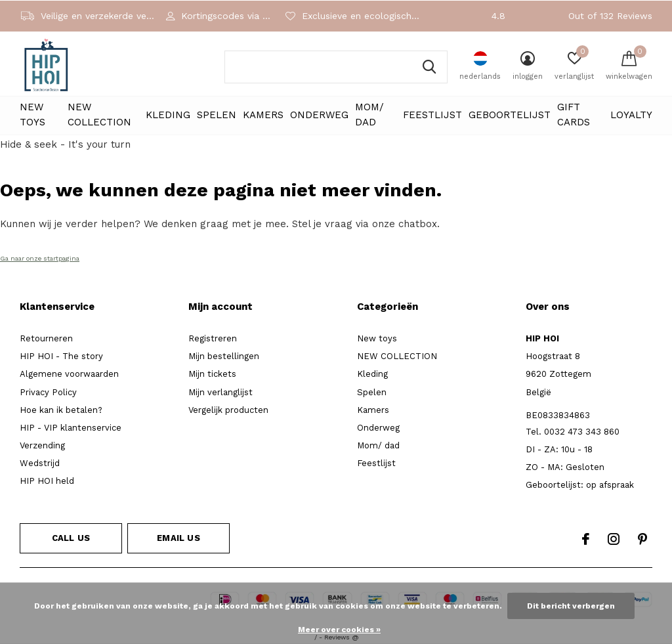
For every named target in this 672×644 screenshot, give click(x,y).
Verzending (42, 445)
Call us (71, 538)
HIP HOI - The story (61, 356)
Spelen (217, 115)
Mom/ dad (369, 115)
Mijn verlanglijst (220, 392)
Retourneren (46, 338)
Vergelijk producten (228, 410)
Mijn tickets (212, 374)
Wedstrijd (40, 463)
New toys (32, 115)
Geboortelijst (510, 115)
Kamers (263, 115)
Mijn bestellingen (224, 356)
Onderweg (319, 115)
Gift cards (574, 115)
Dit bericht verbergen (571, 606)
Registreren (213, 338)
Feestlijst (432, 115)
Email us (178, 538)
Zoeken (429, 67)
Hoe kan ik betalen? (61, 410)
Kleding (168, 115)
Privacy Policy (48, 392)
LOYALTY (631, 115)
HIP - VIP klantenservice (71, 428)
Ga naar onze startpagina (40, 258)
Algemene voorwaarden (69, 374)
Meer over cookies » (339, 630)
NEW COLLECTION (99, 115)
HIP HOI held (47, 481)
